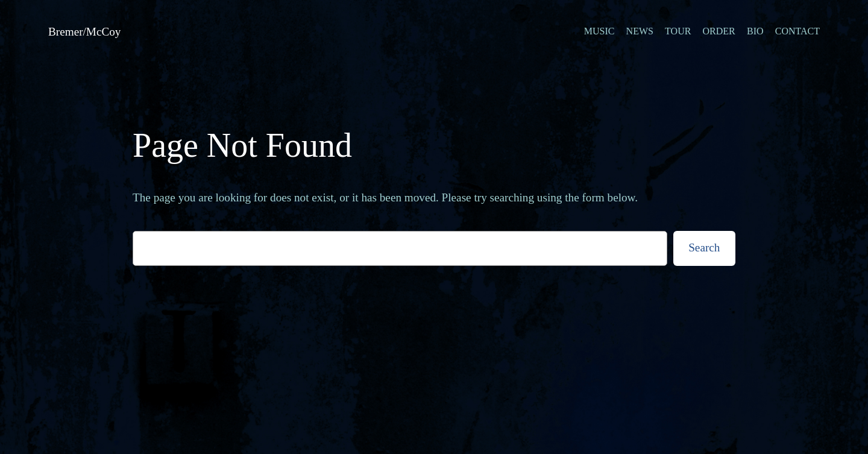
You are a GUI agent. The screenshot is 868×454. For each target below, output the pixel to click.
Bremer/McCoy (84, 32)
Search (704, 247)
